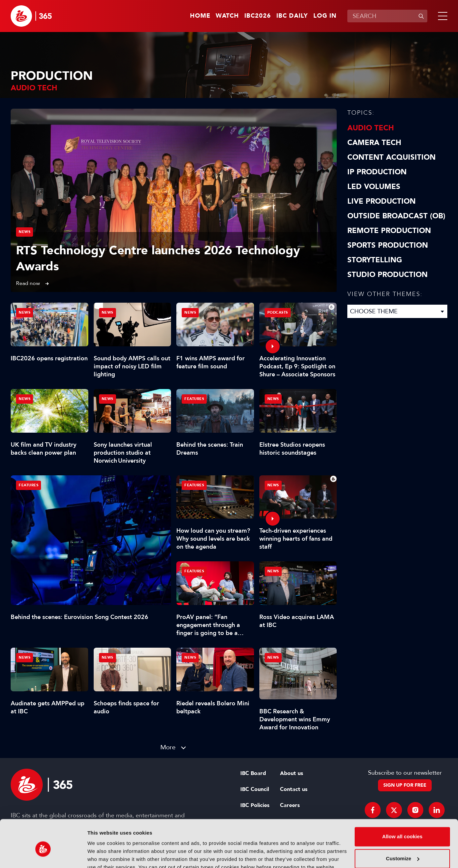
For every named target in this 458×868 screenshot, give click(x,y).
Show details (103, 855)
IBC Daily (292, 16)
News (24, 232)
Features (28, 485)
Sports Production (388, 245)
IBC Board (253, 773)
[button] (441, 16)
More (168, 747)
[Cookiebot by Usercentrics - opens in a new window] (43, 855)
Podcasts (278, 312)
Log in (325, 16)
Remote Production (389, 231)
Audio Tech (371, 128)
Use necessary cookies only (402, 849)
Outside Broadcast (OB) (396, 216)
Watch (227, 16)
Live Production (381, 201)
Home (200, 16)
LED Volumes (374, 187)
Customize (403, 827)
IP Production (377, 172)
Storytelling (375, 260)
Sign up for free (405, 785)
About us (291, 773)
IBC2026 (258, 16)
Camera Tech (374, 143)
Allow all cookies (402, 806)
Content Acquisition (391, 157)
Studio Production (387, 275)
